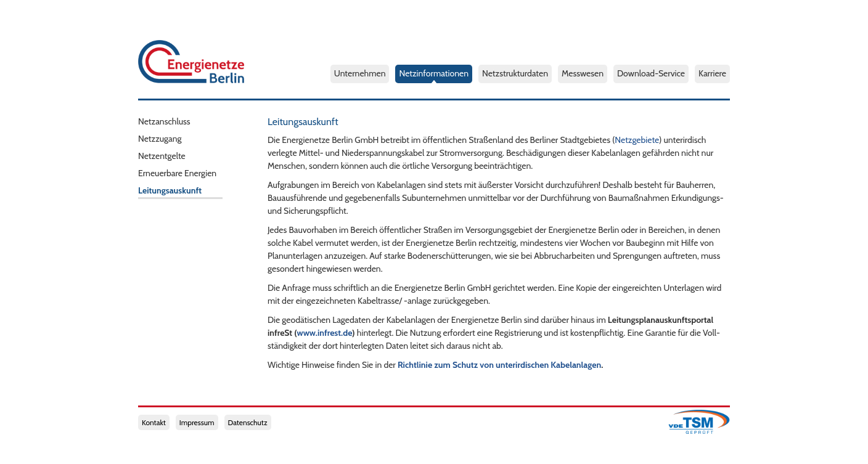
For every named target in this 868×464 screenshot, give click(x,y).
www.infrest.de (325, 333)
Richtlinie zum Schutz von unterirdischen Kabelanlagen (499, 365)
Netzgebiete (637, 140)
